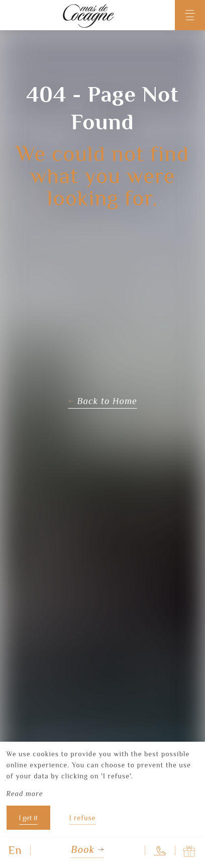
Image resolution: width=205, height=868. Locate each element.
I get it (29, 818)
